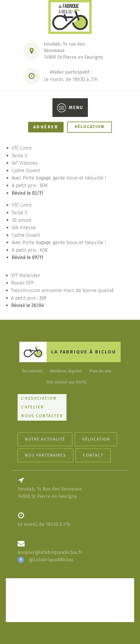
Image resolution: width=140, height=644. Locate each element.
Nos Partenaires (45, 455)
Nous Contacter (42, 416)
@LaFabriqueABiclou (51, 560)
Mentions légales (66, 371)
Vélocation (89, 127)
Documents (32, 371)
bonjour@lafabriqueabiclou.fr (50, 552)
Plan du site (100, 371)
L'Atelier (33, 407)
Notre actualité (45, 439)
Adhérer (46, 127)
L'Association (39, 398)
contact (93, 455)
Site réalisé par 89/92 (66, 382)
